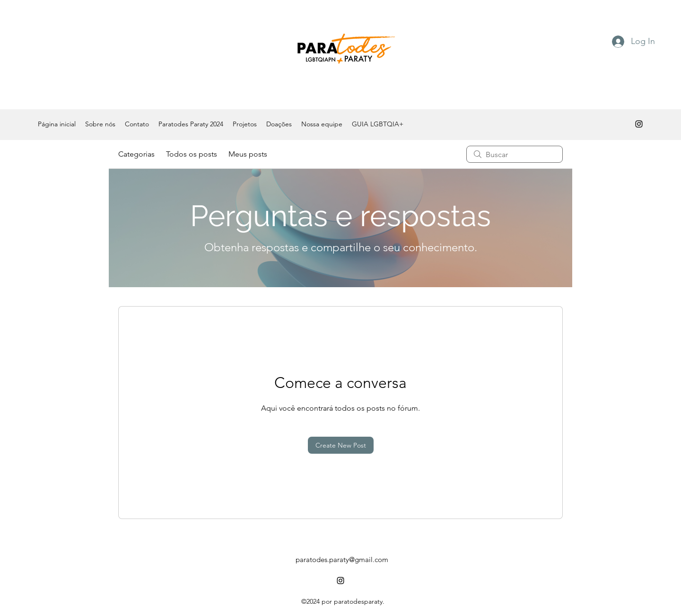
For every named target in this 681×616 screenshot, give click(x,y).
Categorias (136, 154)
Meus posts (248, 154)
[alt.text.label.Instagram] (639, 124)
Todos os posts (192, 154)
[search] (515, 154)
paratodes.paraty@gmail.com (342, 559)
